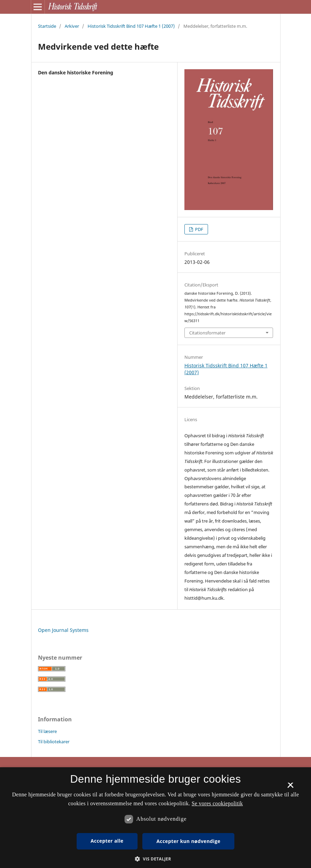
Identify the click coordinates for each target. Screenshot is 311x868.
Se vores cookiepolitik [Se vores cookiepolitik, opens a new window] (217, 803)
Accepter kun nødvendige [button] (188, 841)
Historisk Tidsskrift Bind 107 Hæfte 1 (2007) (131, 26)
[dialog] (155, 818)
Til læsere (47, 731)
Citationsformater (207, 333)
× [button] (290, 787)
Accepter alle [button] (107, 841)
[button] (155, 859)
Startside (47, 26)
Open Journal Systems (63, 630)
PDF (199, 229)
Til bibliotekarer (54, 742)
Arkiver (72, 26)
